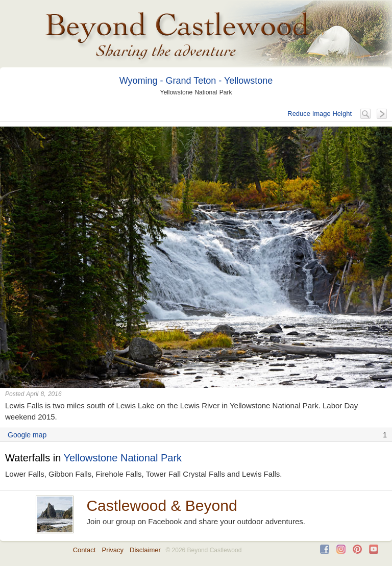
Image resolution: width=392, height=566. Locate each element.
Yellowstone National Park (122, 458)
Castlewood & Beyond (162, 506)
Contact (84, 550)
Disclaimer (145, 550)
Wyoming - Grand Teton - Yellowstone (196, 81)
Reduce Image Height (320, 114)
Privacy (113, 550)
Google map (27, 435)
